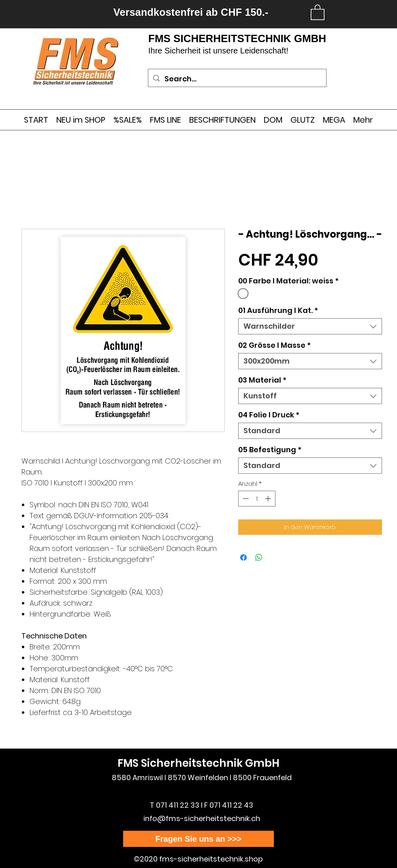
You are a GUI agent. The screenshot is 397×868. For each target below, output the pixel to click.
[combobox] (310, 326)
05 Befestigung (270, 450)
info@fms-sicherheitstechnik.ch (202, 818)
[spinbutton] (257, 499)
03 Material (262, 380)
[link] (318, 12)
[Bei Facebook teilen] (243, 557)
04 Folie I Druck (269, 415)
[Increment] (269, 499)
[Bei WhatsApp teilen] (259, 557)
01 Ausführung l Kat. (278, 311)
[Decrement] (245, 499)
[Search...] (237, 79)
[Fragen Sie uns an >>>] (198, 839)
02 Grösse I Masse (274, 345)
